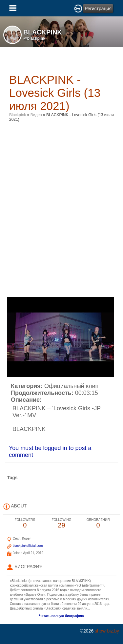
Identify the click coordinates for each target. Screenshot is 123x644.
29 (62, 523)
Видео (36, 115)
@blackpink (34, 38)
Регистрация (98, 9)
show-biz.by (107, 631)
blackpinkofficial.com (28, 546)
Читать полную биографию (61, 616)
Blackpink (18, 115)
